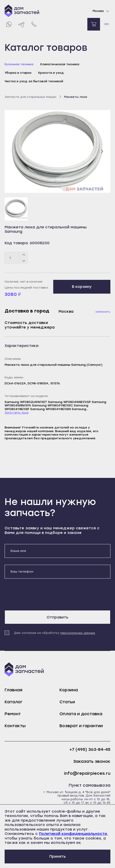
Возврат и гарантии (81, 726)
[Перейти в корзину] (94, 24)
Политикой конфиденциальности (73, 834)
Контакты (15, 726)
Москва (102, 11)
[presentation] (40, 594)
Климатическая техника (60, 64)
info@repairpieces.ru (87, 773)
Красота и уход (51, 73)
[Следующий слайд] (102, 151)
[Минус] (24, 261)
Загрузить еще (17, 413)
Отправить (57, 617)
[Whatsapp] (9, 24)
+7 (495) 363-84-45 (90, 750)
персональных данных (78, 633)
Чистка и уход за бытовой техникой (34, 81)
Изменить (103, 312)
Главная (13, 690)
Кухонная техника (19, 64)
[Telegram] (21, 24)
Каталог (13, 702)
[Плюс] (24, 255)
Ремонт (13, 714)
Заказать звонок (92, 762)
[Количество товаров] (16, 258)
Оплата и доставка (81, 714)
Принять (58, 856)
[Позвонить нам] (34, 24)
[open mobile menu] (106, 24)
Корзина (69, 690)
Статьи (67, 702)
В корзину (82, 287)
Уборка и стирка (18, 73)
